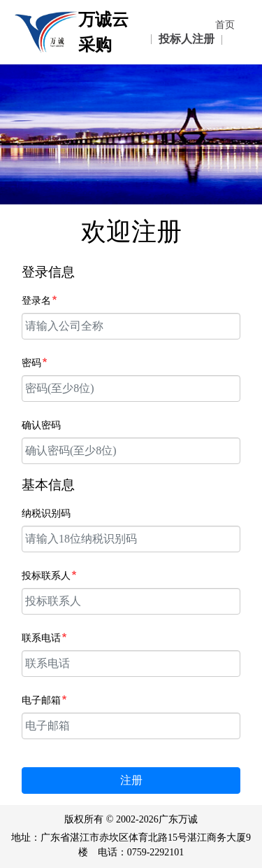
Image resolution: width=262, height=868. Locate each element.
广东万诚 (178, 819)
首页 (225, 25)
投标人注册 (187, 39)
